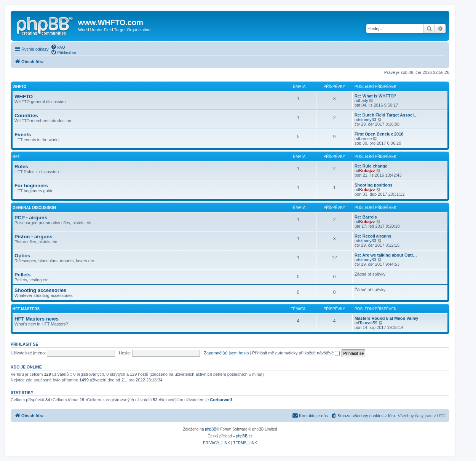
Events (23, 135)
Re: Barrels (366, 217)
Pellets (23, 275)
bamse (365, 139)
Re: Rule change (371, 166)
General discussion (34, 208)
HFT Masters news (37, 319)
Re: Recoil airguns (373, 236)
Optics (22, 256)
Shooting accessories (40, 290)
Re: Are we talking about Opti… (386, 255)
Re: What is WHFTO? (375, 96)
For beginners (31, 186)
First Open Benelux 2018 (379, 134)
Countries (26, 116)
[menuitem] (58, 47)
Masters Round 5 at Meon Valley (387, 318)
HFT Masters (26, 309)
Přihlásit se (24, 344)
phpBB (211, 429)
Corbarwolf (221, 400)
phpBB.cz (244, 436)
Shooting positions (374, 185)
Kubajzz (367, 171)
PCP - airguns (31, 218)
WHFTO (19, 87)
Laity (363, 100)
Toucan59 (368, 323)
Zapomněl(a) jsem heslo (226, 353)
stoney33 (368, 120)
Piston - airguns (34, 237)
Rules (21, 167)
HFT (16, 157)
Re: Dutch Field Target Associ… (386, 115)
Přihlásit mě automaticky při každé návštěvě (296, 353)
